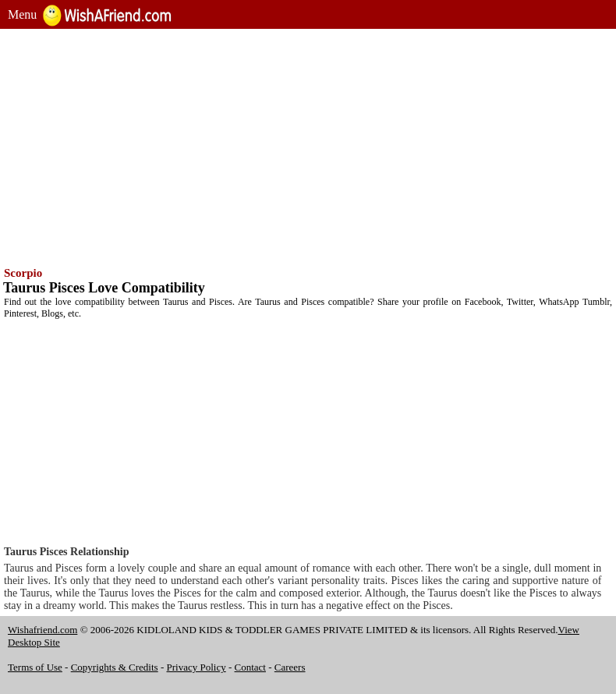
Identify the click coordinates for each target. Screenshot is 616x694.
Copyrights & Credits (115, 667)
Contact (250, 667)
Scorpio (23, 273)
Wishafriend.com (42, 630)
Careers (290, 667)
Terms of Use (35, 667)
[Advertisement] (308, 146)
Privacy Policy (196, 667)
